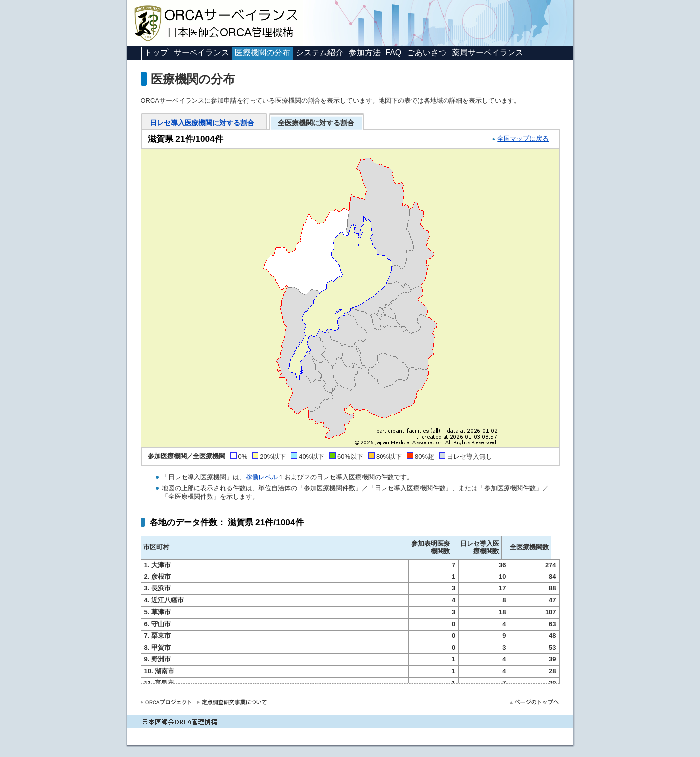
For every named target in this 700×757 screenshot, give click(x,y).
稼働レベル (262, 477)
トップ (156, 52)
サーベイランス (201, 52)
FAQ (394, 52)
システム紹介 (319, 52)
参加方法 (365, 52)
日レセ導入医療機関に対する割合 (202, 123)
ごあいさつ (427, 52)
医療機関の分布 (262, 52)
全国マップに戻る (523, 139)
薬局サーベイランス (488, 52)
